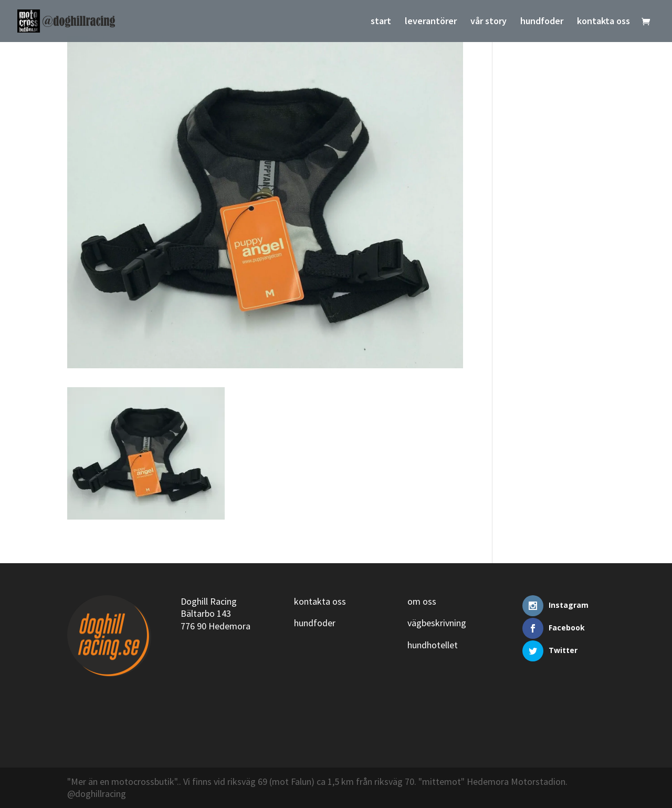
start (381, 22)
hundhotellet (433, 645)
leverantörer (431, 22)
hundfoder (542, 22)
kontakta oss (603, 22)
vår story (489, 22)
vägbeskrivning (437, 623)
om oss (422, 601)
